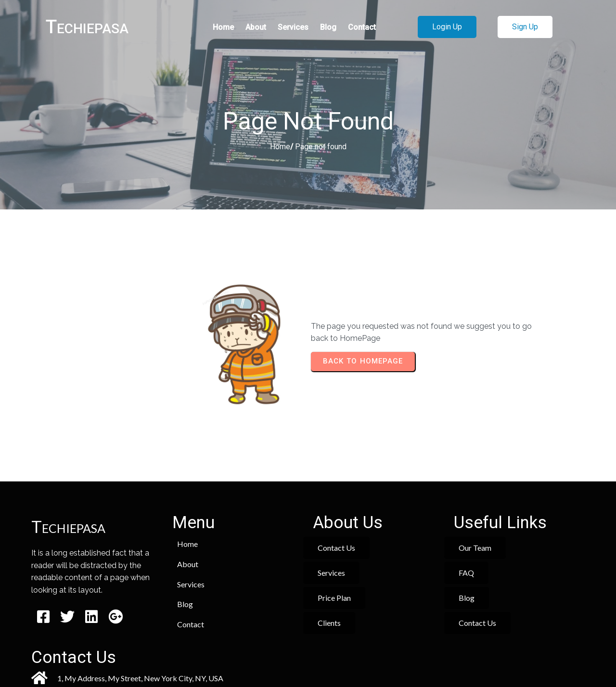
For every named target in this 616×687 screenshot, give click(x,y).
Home (280, 148)
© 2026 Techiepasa (308, 652)
